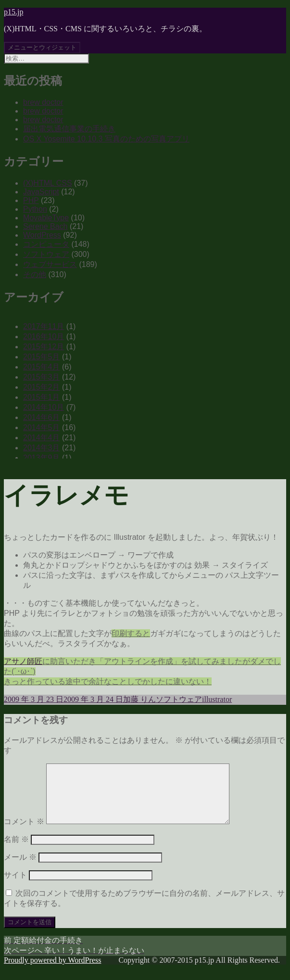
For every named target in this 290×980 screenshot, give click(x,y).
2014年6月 (42, 417)
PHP (31, 200)
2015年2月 (42, 387)
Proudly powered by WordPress (52, 972)
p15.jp (13, 12)
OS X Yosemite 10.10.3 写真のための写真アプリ (106, 139)
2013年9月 (42, 458)
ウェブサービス (50, 264)
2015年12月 (44, 347)
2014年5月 (42, 427)
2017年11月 (44, 326)
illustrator (217, 699)
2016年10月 (44, 337)
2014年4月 (42, 438)
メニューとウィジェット (42, 47)
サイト (15, 886)
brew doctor (43, 102)
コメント (24, 833)
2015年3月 (42, 377)
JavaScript (41, 192)
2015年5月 (42, 357)
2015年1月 (42, 397)
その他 (35, 274)
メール (20, 869)
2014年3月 (42, 448)
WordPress (42, 235)
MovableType (46, 218)
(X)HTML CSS (48, 183)
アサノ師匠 (23, 661)
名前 (16, 851)
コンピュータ (46, 244)
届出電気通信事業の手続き (69, 129)
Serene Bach (45, 226)
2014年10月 (44, 407)
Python (35, 209)
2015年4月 (42, 367)
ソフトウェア (46, 254)
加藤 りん (139, 699)
